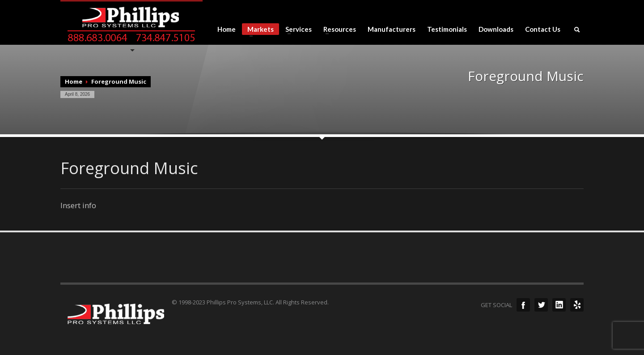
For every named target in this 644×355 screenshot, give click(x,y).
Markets (258, 30)
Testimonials (447, 29)
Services (296, 29)
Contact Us (543, 29)
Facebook (523, 305)
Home (227, 29)
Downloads (496, 29)
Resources (337, 29)
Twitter (541, 305)
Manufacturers (392, 29)
